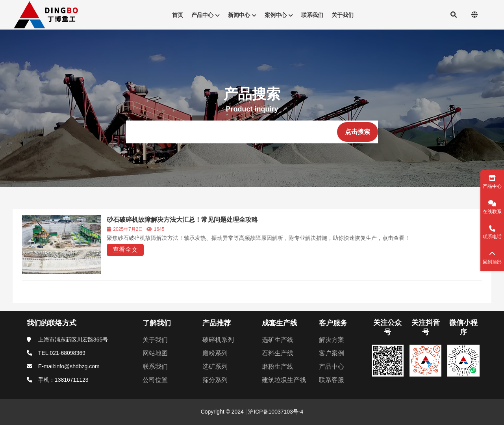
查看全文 (125, 250)
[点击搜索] (358, 132)
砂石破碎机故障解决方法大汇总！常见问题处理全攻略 (182, 220)
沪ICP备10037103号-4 (275, 412)
